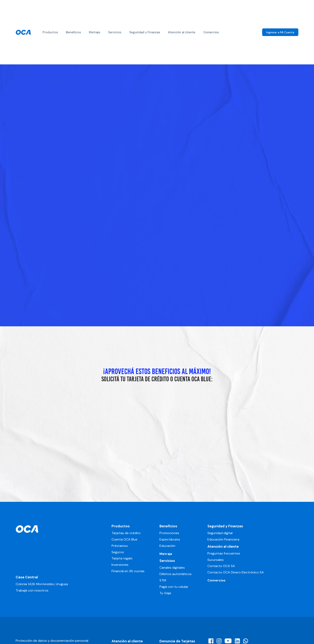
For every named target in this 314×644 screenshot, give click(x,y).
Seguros (118, 552)
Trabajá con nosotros (32, 590)
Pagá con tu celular (174, 587)
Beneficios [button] (73, 32)
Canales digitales (172, 568)
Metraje (95, 32)
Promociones (169, 533)
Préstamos (120, 546)
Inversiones (120, 565)
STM (163, 580)
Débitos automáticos (176, 574)
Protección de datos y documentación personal (52, 641)
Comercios (211, 32)
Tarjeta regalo (122, 558)
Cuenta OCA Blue (124, 539)
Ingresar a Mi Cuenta (280, 32)
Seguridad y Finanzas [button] (145, 32)
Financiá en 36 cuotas (128, 571)
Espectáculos (170, 539)
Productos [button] (50, 32)
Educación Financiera (223, 539)
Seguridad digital (220, 533)
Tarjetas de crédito (126, 533)
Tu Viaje (165, 593)
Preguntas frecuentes (224, 553)
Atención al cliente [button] (182, 32)
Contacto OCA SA (221, 566)
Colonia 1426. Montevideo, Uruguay (42, 584)
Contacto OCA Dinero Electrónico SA (236, 572)
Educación (167, 546)
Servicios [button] (115, 32)
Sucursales (216, 560)
